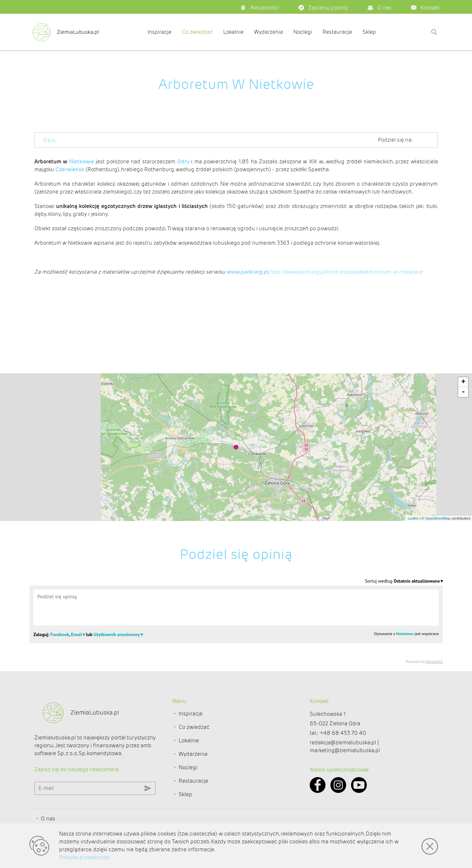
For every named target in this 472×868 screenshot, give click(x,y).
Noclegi (303, 32)
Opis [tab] (49, 140)
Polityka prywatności (84, 857)
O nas (48, 819)
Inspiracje (159, 32)
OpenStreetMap (438, 518)
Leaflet (413, 518)
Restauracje (337, 32)
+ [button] (463, 382)
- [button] (463, 392)
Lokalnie (233, 32)
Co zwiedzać (197, 32)
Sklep (369, 32)
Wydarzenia (268, 32)
